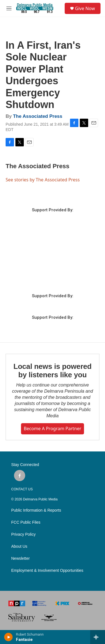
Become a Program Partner (53, 428)
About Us (19, 546)
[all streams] (98, 637)
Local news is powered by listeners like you (53, 371)
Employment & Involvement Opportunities (47, 571)
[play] (9, 637)
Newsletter (20, 558)
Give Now (85, 8)
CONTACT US (22, 489)
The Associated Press (38, 116)
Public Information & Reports (36, 510)
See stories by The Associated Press (43, 180)
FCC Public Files (26, 522)
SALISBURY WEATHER (53, 261)
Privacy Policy (23, 534)
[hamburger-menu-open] (9, 8)
